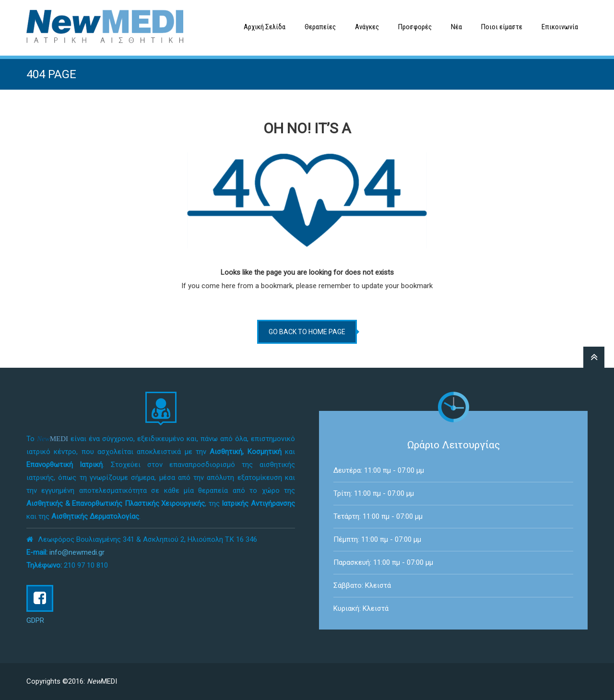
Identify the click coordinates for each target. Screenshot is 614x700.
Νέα (456, 27)
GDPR (35, 620)
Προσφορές (415, 27)
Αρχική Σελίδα (265, 27)
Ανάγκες (367, 27)
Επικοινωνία (560, 27)
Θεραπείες (320, 27)
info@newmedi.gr (77, 552)
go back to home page (307, 332)
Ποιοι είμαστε (502, 27)
